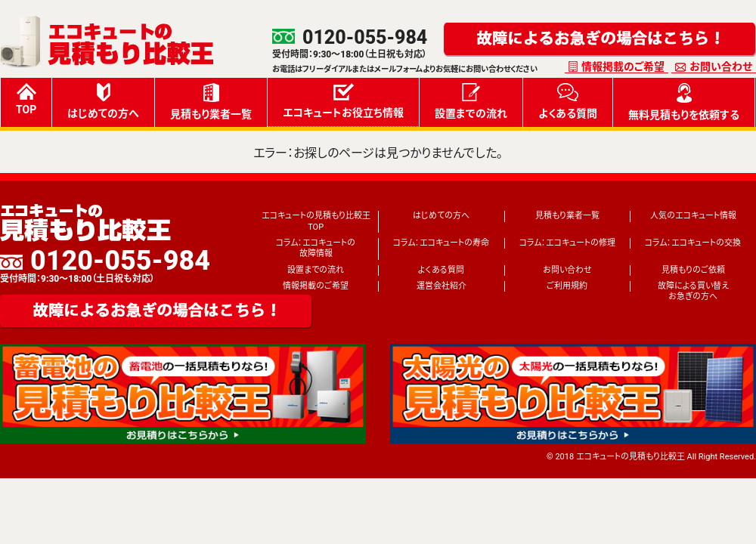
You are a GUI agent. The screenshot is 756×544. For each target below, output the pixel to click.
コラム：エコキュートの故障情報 (316, 248)
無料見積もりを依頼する (684, 102)
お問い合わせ (721, 66)
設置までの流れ (471, 101)
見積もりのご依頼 (693, 270)
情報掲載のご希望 (623, 66)
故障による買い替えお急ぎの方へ (693, 291)
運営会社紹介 (442, 286)
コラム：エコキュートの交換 (693, 243)
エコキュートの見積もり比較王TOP (316, 221)
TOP (26, 99)
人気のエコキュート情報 (693, 216)
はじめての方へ (103, 101)
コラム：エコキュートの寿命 (441, 243)
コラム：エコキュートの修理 (567, 243)
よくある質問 (568, 101)
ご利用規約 (567, 286)
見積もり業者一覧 (211, 102)
